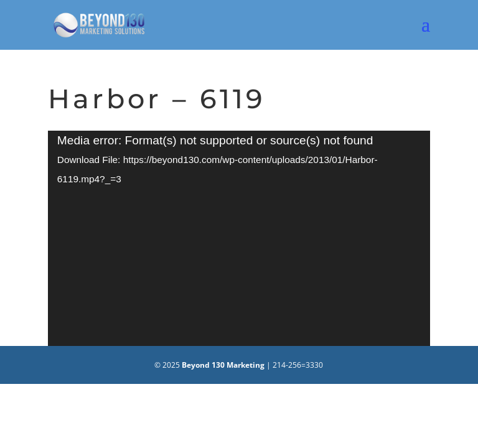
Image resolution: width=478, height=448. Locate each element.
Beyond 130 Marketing (223, 365)
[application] (239, 238)
